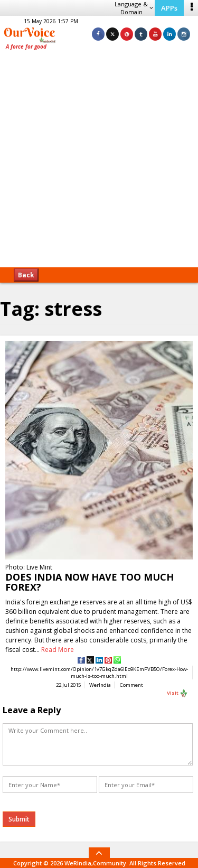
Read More (58, 650)
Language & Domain (134, 8)
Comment (131, 685)
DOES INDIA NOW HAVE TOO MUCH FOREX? (89, 582)
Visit (177, 693)
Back (26, 275)
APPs (169, 8)
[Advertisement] (99, 162)
